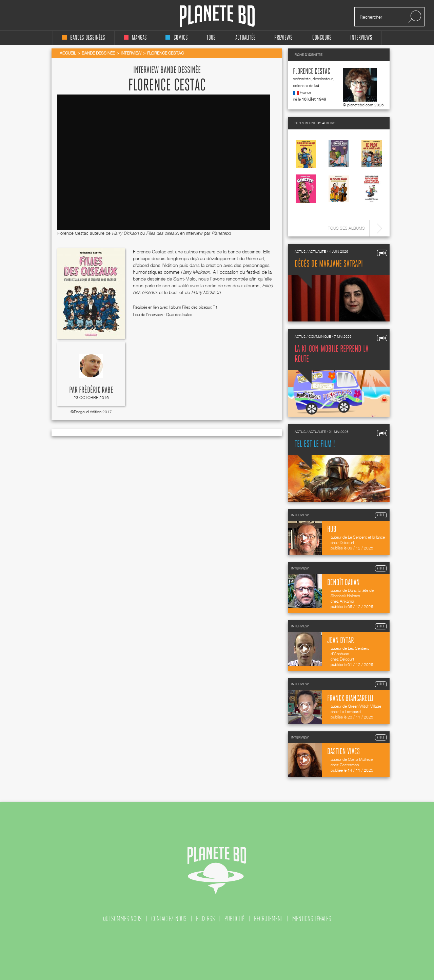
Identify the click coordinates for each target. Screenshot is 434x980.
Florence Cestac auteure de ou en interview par (134, 233)
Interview (131, 53)
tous (211, 38)
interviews (361, 38)
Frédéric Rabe (96, 390)
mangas (135, 38)
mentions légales (312, 919)
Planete (217, 16)
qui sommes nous (122, 919)
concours (322, 38)
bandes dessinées (84, 38)
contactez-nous (169, 919)
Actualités (245, 38)
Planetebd (221, 233)
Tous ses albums (346, 228)
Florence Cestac (312, 72)
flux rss (205, 919)
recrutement (268, 919)
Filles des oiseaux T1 (200, 307)
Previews (283, 38)
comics (177, 38)
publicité (234, 919)
